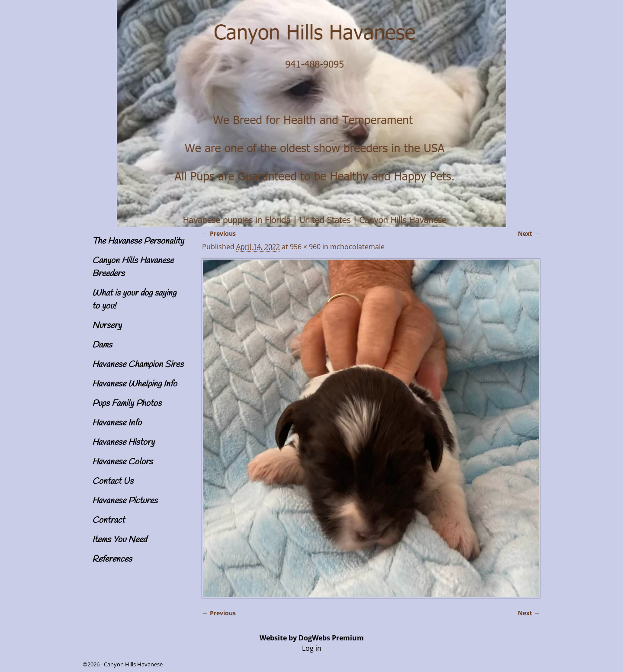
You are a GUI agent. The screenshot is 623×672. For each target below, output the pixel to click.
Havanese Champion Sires (138, 365)
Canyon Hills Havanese (133, 664)
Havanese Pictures (125, 501)
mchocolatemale (357, 247)
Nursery (107, 326)
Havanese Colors (122, 462)
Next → (529, 233)
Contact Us (113, 481)
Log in (312, 648)
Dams (102, 345)
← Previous (219, 233)
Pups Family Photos (127, 404)
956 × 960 (305, 247)
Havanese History (123, 442)
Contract (108, 520)
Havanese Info (117, 423)
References (112, 559)
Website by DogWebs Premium (312, 638)
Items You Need (119, 540)
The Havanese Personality (138, 241)
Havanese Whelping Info (135, 384)
